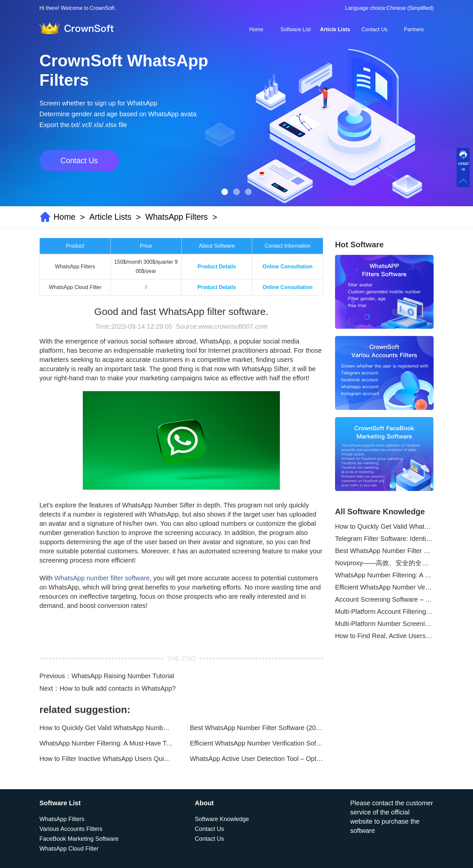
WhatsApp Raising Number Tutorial (123, 676)
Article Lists (335, 29)
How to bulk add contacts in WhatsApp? (118, 688)
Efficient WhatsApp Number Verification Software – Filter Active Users (257, 743)
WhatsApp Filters (176, 217)
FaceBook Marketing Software (79, 839)
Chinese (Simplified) (410, 8)
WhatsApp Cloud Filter (69, 849)
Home (256, 29)
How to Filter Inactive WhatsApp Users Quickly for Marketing (106, 759)
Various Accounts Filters (71, 829)
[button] (225, 192)
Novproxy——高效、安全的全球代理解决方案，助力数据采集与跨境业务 (384, 563)
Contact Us (374, 29)
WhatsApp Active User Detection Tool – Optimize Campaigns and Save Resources (257, 759)
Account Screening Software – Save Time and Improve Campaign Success (384, 599)
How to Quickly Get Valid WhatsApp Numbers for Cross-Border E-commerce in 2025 (106, 728)
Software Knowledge (222, 819)
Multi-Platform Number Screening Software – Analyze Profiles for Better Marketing (384, 624)
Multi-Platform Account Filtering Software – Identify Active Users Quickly (384, 612)
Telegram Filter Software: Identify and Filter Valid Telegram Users (384, 539)
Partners (414, 29)
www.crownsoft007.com (233, 326)
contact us (463, 166)
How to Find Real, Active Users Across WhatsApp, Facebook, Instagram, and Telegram (384, 636)
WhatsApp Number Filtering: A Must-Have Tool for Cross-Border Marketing (106, 743)
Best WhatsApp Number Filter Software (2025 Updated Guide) (257, 728)
